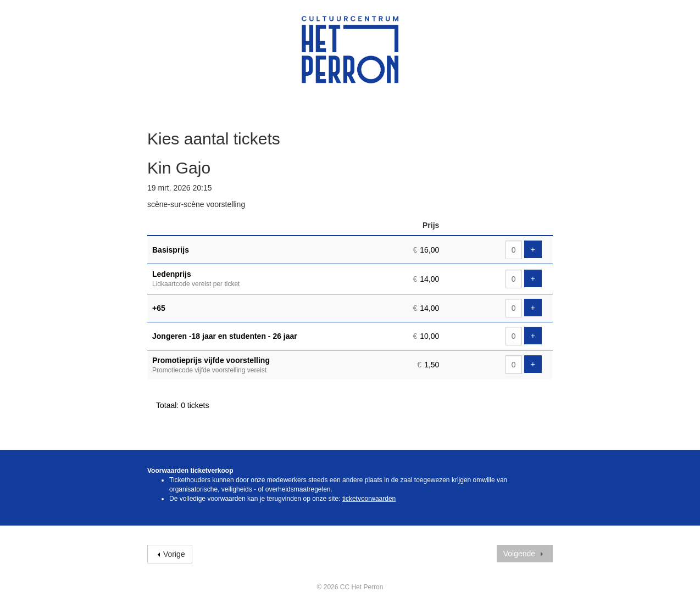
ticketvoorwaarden (369, 499)
